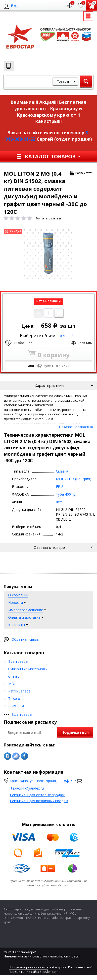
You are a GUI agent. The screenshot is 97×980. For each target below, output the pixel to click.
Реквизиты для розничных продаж (39, 801)
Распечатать (84, 173)
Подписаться (75, 732)
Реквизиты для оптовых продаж (37, 795)
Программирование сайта (28, 967)
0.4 (62, 336)
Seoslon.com (49, 972)
